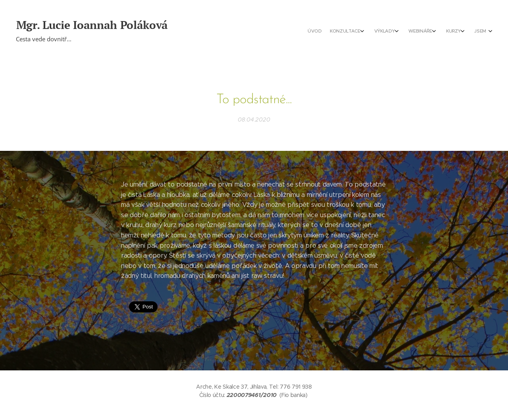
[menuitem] (424, 32)
